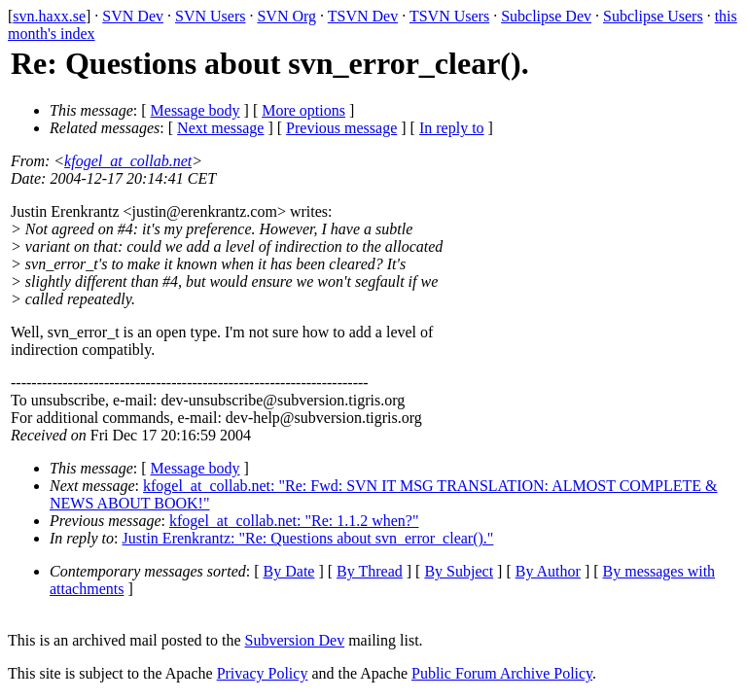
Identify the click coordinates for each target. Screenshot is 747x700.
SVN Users (210, 16)
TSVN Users (449, 16)
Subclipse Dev (546, 16)
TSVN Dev (363, 16)
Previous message (341, 128)
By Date (289, 571)
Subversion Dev (295, 640)
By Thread (370, 571)
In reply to (452, 128)
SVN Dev (133, 16)
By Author (548, 571)
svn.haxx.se (49, 16)
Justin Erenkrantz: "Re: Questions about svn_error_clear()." (308, 538)
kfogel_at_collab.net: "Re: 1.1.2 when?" (294, 521)
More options (303, 110)
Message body (196, 110)
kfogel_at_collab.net (128, 161)
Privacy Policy (263, 673)
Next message (220, 128)
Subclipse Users (653, 16)
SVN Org (286, 16)
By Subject (459, 571)
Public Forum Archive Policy (502, 673)
